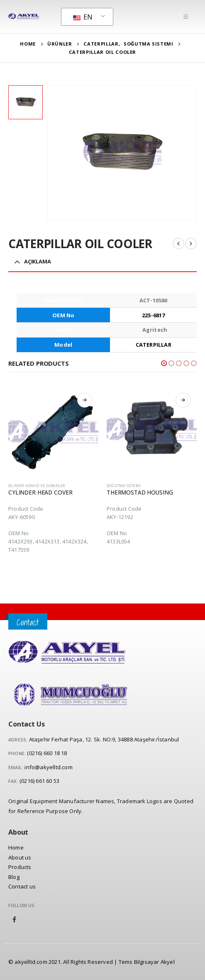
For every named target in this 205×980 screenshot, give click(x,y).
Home (16, 847)
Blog (14, 877)
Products (20, 867)
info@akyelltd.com (48, 767)
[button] (164, 363)
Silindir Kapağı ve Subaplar (37, 486)
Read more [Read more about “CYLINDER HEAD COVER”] (85, 400)
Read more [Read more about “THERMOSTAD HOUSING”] (183, 400)
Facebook (15, 920)
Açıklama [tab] (38, 261)
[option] (26, 103)
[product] (53, 431)
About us (20, 857)
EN (83, 17)
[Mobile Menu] (186, 17)
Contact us (22, 886)
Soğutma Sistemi (124, 486)
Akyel (168, 962)
